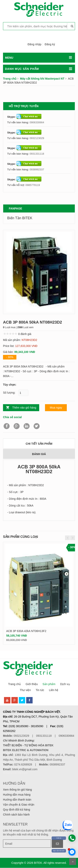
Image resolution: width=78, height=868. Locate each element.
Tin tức (40, 690)
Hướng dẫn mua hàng (17, 795)
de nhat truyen (21, 773)
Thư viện (25, 690)
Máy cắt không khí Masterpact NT (42, 79)
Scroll (73, 862)
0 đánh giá (25, 334)
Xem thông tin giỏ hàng (17, 790)
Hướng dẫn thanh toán (17, 800)
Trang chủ (10, 79)
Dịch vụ (65, 684)
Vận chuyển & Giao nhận (19, 805)
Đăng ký (50, 44)
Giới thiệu (32, 684)
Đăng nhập (34, 44)
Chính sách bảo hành (16, 815)
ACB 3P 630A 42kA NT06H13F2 (26, 631)
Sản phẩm (49, 684)
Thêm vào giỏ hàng (24, 408)
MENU (9, 58)
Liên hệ (54, 690)
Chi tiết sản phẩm (39, 444)
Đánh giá (39, 454)
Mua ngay (56, 408)
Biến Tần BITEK (20, 218)
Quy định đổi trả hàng (16, 810)
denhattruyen (9, 773)
